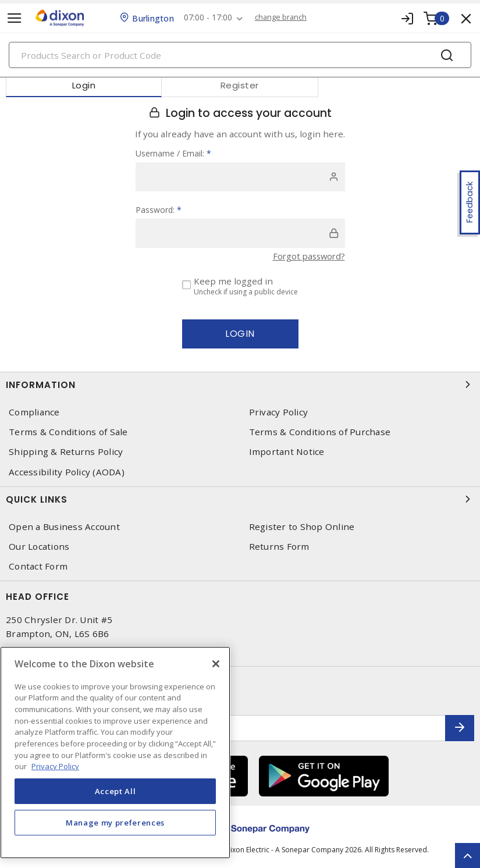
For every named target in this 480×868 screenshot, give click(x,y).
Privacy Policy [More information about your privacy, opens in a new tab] (55, 766)
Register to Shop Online (302, 527)
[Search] (240, 55)
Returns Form (279, 547)
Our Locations (39, 547)
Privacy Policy (279, 412)
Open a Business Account (64, 527)
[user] (240, 177)
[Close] (216, 664)
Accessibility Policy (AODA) (67, 472)
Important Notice (287, 452)
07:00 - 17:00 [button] (210, 18)
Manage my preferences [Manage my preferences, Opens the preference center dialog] (115, 823)
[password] (240, 233)
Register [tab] (240, 85)
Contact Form (38, 566)
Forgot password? (307, 256)
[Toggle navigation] (15, 18)
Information (240, 385)
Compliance (34, 412)
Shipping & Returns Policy (66, 452)
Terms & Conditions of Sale (68, 432)
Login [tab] (84, 85)
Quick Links (240, 499)
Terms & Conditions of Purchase (320, 432)
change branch (284, 17)
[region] (115, 753)
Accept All (115, 791)
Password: (159, 210)
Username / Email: (173, 153)
